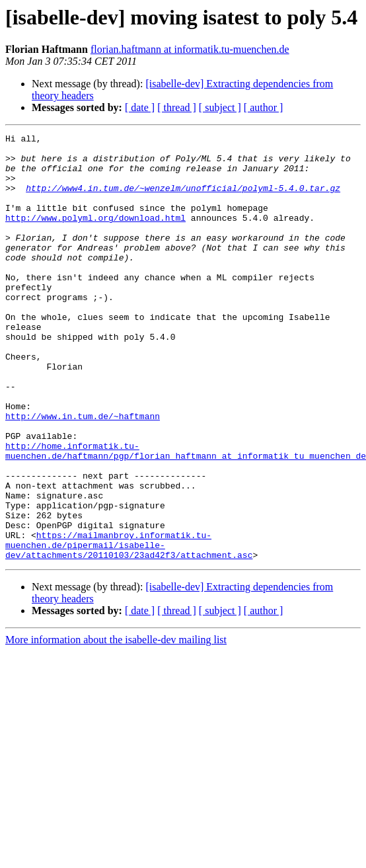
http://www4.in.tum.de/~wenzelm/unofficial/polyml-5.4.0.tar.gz (183, 200)
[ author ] (264, 107)
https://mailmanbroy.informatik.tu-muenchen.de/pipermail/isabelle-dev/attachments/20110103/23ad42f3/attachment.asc (129, 628)
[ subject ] (220, 107)
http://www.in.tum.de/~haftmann (83, 473)
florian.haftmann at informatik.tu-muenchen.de (190, 49)
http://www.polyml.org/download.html (95, 235)
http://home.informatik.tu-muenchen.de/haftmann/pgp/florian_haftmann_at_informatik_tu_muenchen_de (186, 515)
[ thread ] (177, 107)
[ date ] (140, 107)
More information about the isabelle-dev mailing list (116, 725)
